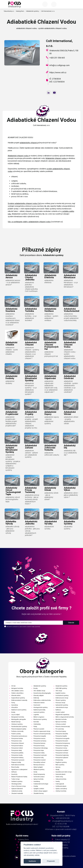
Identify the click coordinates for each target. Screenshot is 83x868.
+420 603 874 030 (63, 818)
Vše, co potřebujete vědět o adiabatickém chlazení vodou (29, 222)
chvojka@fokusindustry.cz (63, 821)
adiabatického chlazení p (29, 143)
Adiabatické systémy (33, 11)
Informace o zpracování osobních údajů (61, 829)
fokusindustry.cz (9, 11)
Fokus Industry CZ (62, 840)
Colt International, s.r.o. (48, 11)
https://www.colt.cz (58, 72)
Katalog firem (20, 11)
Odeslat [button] (71, 631)
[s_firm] (33, 631)
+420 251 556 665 (57, 58)
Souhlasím (32, 861)
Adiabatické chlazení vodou (18, 156)
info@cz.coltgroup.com (59, 65)
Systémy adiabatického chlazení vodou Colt (24, 203)
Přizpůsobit (51, 861)
